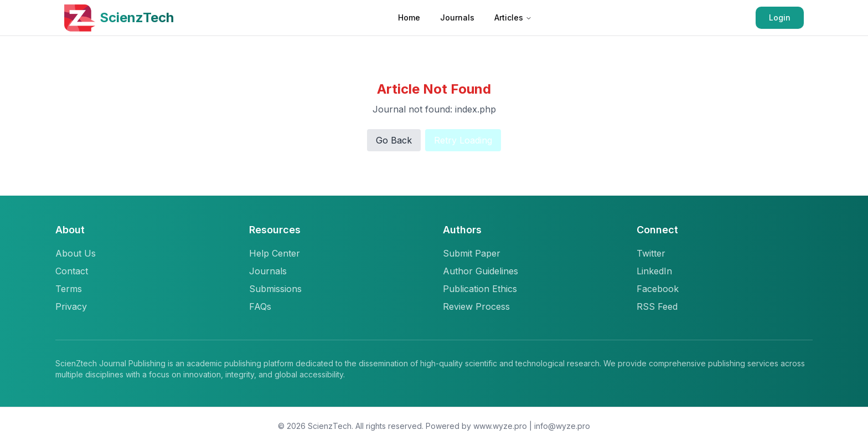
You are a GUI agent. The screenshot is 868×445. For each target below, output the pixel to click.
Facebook (658, 289)
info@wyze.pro (562, 426)
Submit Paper (472, 253)
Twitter (651, 253)
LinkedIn (654, 271)
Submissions (275, 289)
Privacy (71, 306)
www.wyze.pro (500, 426)
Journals (457, 17)
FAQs (260, 306)
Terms (69, 289)
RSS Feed (657, 306)
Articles (513, 17)
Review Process (476, 306)
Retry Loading (463, 140)
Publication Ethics (480, 289)
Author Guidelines (480, 271)
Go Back (394, 140)
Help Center (275, 253)
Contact (72, 271)
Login (780, 17)
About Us (76, 253)
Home (409, 17)
